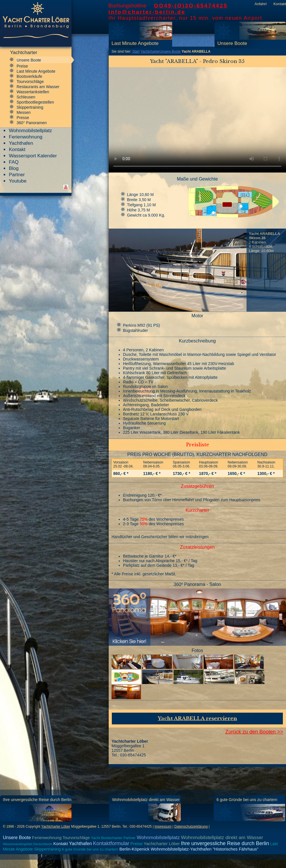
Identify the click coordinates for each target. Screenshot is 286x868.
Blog (14, 168)
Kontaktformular (111, 843)
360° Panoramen (32, 123)
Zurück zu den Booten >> (254, 732)
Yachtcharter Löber (56, 827)
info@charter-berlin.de (147, 12)
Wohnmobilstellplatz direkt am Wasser (146, 800)
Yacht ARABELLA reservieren (197, 719)
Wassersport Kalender (33, 156)
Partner (17, 175)
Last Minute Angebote (135, 43)
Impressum (163, 827)
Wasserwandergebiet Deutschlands (28, 844)
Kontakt (280, 4)
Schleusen (26, 97)
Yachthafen (21, 143)
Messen (24, 112)
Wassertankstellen (33, 92)
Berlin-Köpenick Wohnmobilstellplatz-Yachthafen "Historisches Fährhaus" (189, 849)
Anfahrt (261, 4)
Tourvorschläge (30, 82)
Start (136, 51)
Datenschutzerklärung (191, 827)
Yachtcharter (150, 51)
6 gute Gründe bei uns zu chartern (247, 800)
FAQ (14, 162)
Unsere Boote (232, 43)
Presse (23, 118)
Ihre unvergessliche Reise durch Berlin (37, 800)
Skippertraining (30, 107)
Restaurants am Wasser (38, 87)
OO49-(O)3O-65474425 (191, 6)
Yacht (96, 838)
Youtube (18, 181)
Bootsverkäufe (29, 76)
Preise (22, 66)
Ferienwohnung (26, 137)
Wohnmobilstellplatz (30, 131)
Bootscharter (112, 838)
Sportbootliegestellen (35, 102)
